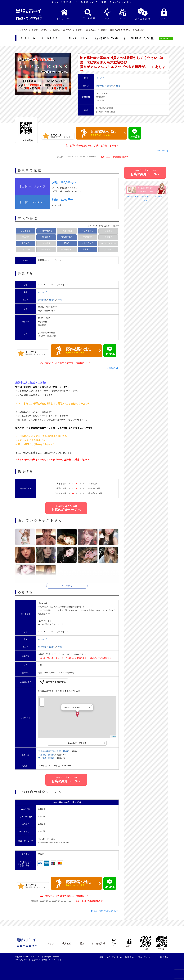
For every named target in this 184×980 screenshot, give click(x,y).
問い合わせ (117, 957)
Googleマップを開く (77, 743)
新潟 (118, 86)
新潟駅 (66, 751)
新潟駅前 (101, 86)
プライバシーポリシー (147, 957)
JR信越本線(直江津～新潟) (50, 751)
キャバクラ (43, 292)
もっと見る (67, 586)
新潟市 (110, 86)
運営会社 (164, 957)
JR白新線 (42, 758)
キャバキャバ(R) (39, 957)
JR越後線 (42, 755)
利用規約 (129, 957)
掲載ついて (104, 957)
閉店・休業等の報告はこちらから (106, 911)
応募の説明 (161, 151)
